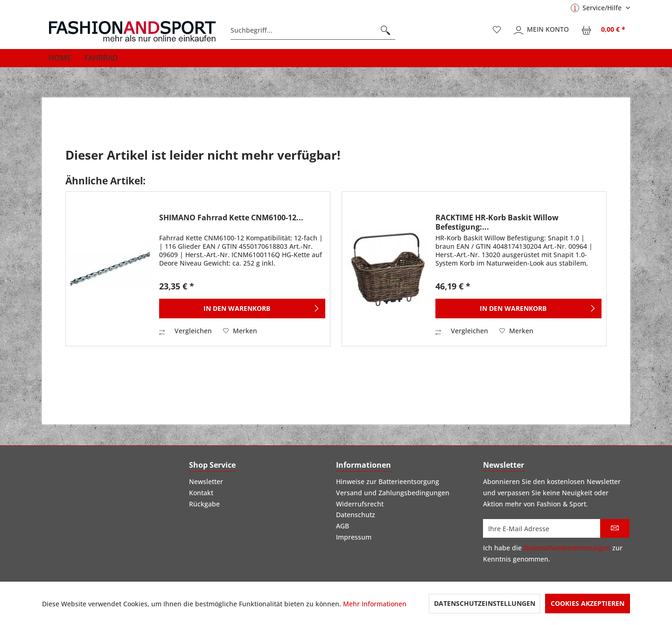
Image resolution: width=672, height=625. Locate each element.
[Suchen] (385, 30)
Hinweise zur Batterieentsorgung (388, 481)
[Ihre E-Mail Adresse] (542, 528)
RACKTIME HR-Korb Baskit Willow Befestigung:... (497, 222)
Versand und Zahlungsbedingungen (393, 493)
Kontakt (201, 493)
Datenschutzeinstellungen (485, 603)
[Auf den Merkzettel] (240, 331)
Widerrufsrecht (360, 504)
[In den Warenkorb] (242, 309)
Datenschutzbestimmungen (567, 548)
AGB (343, 526)
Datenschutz (356, 515)
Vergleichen (185, 331)
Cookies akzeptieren (588, 603)
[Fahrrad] (101, 58)
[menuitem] (313, 30)
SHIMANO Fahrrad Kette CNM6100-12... (231, 218)
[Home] (60, 58)
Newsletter (206, 481)
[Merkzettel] (497, 30)
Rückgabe (204, 504)
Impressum (354, 537)
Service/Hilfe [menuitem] (597, 8)
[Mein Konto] (542, 30)
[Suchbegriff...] (313, 30)
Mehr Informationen (375, 604)
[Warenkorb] (604, 30)
